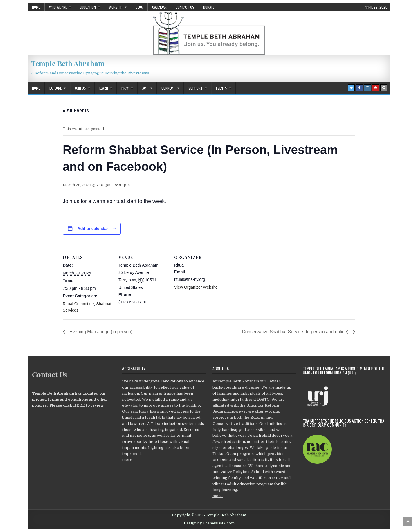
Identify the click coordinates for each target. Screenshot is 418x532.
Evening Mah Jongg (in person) (101, 332)
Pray (125, 88)
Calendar (159, 7)
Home (36, 7)
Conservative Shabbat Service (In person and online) (295, 332)
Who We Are (58, 7)
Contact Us (185, 7)
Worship (116, 7)
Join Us (80, 88)
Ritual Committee (78, 304)
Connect (168, 88)
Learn (104, 88)
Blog (139, 7)
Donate (209, 7)
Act (145, 88)
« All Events (76, 110)
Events (221, 88)
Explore (55, 88)
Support (196, 88)
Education (88, 7)
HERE (79, 406)
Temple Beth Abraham (68, 63)
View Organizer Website (196, 287)
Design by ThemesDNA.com (209, 524)
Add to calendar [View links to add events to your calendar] (93, 229)
